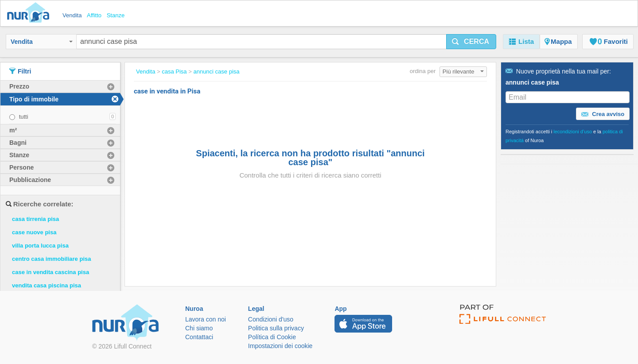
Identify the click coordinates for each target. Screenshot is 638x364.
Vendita (42, 42)
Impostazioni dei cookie (280, 346)
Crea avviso (603, 114)
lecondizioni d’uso (573, 132)
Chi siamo (199, 328)
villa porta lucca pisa (40, 246)
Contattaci (199, 337)
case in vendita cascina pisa (51, 272)
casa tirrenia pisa (35, 219)
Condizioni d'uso (271, 319)
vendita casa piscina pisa (47, 285)
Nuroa (30, 13)
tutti (24, 117)
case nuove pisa (34, 232)
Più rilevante (463, 72)
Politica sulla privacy (276, 328)
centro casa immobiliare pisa (51, 259)
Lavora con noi (206, 319)
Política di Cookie (272, 337)
